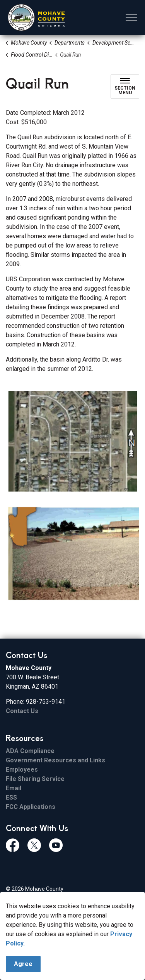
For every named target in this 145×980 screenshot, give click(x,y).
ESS (11, 797)
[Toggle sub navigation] (125, 87)
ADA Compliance (30, 751)
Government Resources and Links (55, 760)
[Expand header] (131, 17)
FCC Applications (31, 807)
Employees (22, 770)
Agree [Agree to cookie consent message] (23, 964)
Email (14, 788)
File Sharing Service (35, 779)
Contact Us (22, 711)
